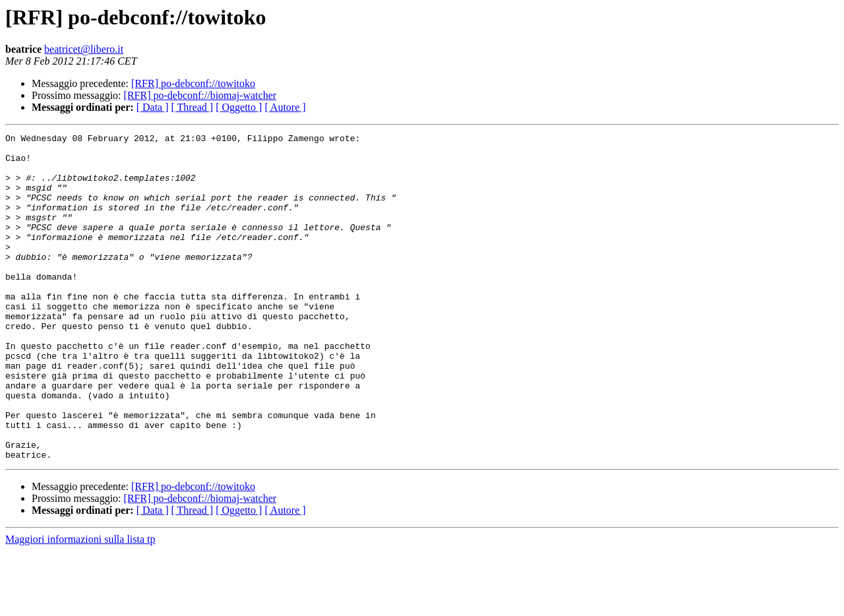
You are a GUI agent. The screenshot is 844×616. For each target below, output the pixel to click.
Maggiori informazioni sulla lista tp (80, 604)
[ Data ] (153, 107)
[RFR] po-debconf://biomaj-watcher (200, 95)
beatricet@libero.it (84, 49)
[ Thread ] (193, 107)
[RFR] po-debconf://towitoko (193, 83)
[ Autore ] (285, 107)
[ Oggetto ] (239, 107)
